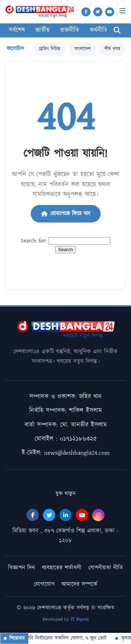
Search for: (34, 241)
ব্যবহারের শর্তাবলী (62, 568)
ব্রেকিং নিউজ (50, 49)
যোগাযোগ (44, 584)
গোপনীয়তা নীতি (106, 568)
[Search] (117, 31)
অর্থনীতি (99, 30)
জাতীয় (42, 30)
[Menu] (123, 11)
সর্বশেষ (17, 30)
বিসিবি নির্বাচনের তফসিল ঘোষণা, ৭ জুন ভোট (62, 638)
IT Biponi (80, 619)
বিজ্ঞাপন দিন (21, 568)
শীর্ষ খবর (112, 49)
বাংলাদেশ (82, 49)
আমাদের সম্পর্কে (79, 584)
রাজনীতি (70, 30)
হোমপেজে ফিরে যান (66, 214)
